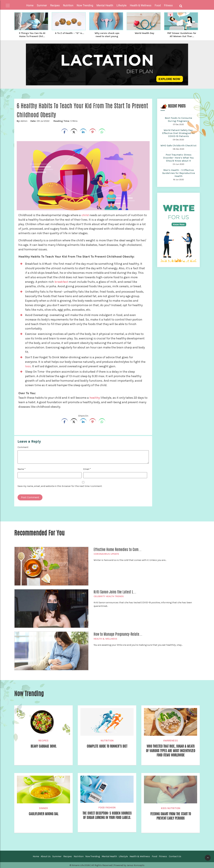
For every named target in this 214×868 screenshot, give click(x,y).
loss (28, 366)
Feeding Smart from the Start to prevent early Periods (171, 816)
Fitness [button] (168, 5)
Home (30, 5)
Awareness (171, 740)
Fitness (163, 856)
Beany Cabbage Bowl (44, 746)
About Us (46, 856)
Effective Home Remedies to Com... (118, 549)
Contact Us (175, 856)
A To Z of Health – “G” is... (69, 35)
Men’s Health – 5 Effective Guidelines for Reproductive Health (179, 173)
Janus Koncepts (136, 865)
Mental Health (109, 856)
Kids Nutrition (171, 808)
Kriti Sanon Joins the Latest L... (115, 592)
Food (154, 856)
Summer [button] (42, 5)
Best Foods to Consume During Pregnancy (178, 119)
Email (87, 469)
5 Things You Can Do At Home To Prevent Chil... (32, 35)
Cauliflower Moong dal (43, 814)
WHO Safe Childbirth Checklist (178, 145)
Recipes (43, 740)
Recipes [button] (55, 5)
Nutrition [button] (68, 5)
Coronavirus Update (106, 554)
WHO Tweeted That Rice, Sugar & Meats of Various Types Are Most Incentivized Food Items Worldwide (171, 751)
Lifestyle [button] (122, 5)
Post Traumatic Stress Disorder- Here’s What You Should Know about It (178, 157)
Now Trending (93, 856)
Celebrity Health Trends (109, 596)
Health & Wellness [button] (141, 5)
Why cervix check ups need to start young (107, 35)
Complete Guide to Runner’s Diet (107, 746)
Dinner (43, 808)
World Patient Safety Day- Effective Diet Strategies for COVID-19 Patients (179, 133)
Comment (23, 447)
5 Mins (65, 121)
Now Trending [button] (85, 5)
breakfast (62, 281)
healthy (95, 397)
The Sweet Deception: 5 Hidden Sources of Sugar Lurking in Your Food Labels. (107, 818)
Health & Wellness (105, 638)
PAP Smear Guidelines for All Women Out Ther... (182, 35)
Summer (57, 856)
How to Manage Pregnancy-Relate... (118, 634)
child (85, 215)
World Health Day (144, 33)
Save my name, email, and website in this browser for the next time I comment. (60, 486)
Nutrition (107, 740)
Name (22, 469)
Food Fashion (107, 807)
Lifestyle (123, 856)
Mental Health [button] (105, 5)
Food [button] (158, 5)
